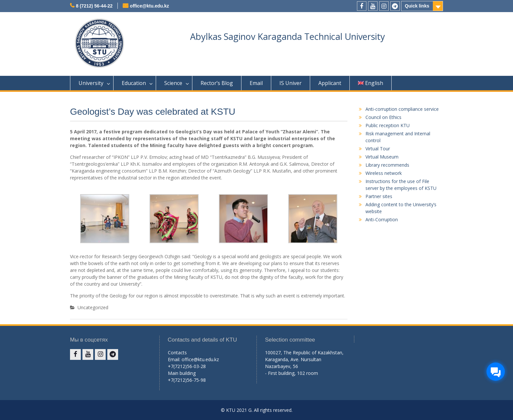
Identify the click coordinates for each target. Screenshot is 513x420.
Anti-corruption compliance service (402, 109)
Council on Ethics (383, 117)
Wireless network (384, 173)
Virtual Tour (378, 149)
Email (256, 83)
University (91, 83)
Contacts (177, 353)
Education (134, 83)
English (371, 83)
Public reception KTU (388, 125)
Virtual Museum (382, 157)
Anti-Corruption (382, 219)
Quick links (417, 6)
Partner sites (379, 196)
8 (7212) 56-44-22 (94, 6)
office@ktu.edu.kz (149, 6)
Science (173, 83)
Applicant (330, 83)
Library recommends (387, 165)
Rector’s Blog (217, 83)
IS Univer (291, 83)
